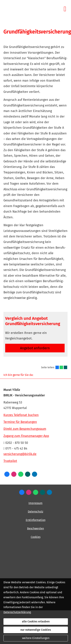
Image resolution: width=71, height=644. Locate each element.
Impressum (35, 503)
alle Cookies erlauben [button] (36, 621)
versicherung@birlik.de (20, 454)
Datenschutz (35, 512)
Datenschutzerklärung (17, 612)
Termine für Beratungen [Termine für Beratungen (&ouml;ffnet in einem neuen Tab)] (20, 422)
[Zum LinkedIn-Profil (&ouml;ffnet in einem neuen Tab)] (35, 474)
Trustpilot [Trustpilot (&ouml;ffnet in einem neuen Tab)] (10, 461)
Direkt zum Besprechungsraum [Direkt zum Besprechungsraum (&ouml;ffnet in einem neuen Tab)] (25, 429)
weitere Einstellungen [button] (36, 638)
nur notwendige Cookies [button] (36, 630)
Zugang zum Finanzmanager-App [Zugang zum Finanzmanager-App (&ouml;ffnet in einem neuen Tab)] (26, 436)
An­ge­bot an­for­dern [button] (35, 348)
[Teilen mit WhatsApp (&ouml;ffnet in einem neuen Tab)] (61, 367)
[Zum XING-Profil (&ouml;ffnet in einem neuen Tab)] (28, 474)
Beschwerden (35, 528)
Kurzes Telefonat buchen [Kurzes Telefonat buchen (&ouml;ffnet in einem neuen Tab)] (21, 415)
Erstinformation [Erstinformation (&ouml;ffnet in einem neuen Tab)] (36, 520)
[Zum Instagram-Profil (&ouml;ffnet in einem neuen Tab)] (14, 474)
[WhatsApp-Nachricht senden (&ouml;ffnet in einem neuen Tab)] (21, 474)
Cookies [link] (36, 537)
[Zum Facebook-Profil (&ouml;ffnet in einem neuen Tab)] (7, 474)
